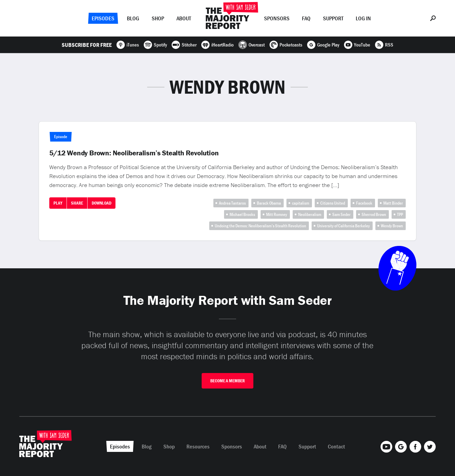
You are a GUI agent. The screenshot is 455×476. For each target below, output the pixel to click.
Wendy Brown (392, 226)
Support (333, 18)
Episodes (103, 18)
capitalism (301, 203)
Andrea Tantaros (232, 203)
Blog (133, 18)
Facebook (364, 203)
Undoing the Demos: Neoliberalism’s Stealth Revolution (260, 226)
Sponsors (277, 18)
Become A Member (228, 381)
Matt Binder (393, 203)
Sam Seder (341, 214)
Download (102, 203)
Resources (198, 446)
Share (77, 203)
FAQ (306, 18)
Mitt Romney (277, 214)
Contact (336, 446)
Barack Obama (269, 203)
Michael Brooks (242, 214)
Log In (363, 18)
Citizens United (333, 203)
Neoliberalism (310, 214)
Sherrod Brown (374, 214)
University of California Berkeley (343, 226)
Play (58, 203)
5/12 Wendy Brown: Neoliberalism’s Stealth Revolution (134, 153)
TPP (400, 214)
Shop (158, 18)
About (184, 18)
